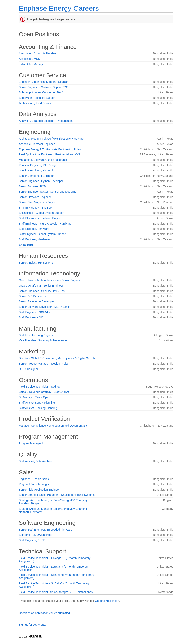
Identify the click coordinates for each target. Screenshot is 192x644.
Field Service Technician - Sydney (40, 387)
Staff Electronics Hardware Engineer (41, 218)
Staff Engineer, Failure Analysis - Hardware (45, 224)
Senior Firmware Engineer (35, 197)
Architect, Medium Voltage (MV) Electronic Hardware (51, 139)
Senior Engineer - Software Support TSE (44, 87)
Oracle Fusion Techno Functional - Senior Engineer (50, 280)
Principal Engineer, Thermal (36, 171)
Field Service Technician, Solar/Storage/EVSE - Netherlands (56, 592)
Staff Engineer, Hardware (34, 239)
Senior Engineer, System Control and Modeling (48, 192)
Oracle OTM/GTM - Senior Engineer (41, 286)
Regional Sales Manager (34, 484)
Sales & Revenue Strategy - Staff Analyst (44, 392)
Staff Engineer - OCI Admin (36, 312)
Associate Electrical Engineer (37, 144)
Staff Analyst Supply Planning (37, 403)
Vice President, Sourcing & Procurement (44, 340)
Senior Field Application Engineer (39, 490)
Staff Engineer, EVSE (32, 540)
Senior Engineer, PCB (32, 186)
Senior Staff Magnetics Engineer (39, 202)
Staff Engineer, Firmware (34, 229)
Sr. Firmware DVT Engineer (36, 208)
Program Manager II (31, 443)
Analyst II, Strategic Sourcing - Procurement (46, 121)
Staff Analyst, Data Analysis (36, 461)
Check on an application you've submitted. (45, 613)
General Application (107, 601)
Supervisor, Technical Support (37, 98)
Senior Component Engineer (36, 176)
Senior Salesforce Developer (36, 301)
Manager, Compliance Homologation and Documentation (54, 426)
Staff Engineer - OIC (31, 317)
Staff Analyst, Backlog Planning (38, 408)
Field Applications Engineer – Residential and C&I (49, 154)
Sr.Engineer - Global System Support (42, 213)
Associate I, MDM (30, 59)
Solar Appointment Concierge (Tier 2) (42, 92)
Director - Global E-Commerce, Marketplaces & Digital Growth (57, 358)
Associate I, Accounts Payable (37, 53)
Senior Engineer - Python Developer (41, 181)
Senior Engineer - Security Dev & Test (42, 291)
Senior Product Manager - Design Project (44, 364)
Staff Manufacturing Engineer (37, 335)
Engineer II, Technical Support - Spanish (44, 82)
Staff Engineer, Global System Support (42, 234)
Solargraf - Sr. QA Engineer (36, 535)
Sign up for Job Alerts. (32, 625)
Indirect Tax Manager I (32, 64)
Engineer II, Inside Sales (34, 479)
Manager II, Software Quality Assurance (43, 160)
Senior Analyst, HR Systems (36, 263)
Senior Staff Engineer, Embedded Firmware (46, 530)
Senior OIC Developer (32, 296)
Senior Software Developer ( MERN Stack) (45, 307)
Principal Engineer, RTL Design (38, 165)
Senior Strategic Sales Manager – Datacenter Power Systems (57, 495)
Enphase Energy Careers (59, 8)
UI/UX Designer (28, 369)
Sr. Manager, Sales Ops (33, 397)
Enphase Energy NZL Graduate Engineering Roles (50, 149)
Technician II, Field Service (35, 103)
